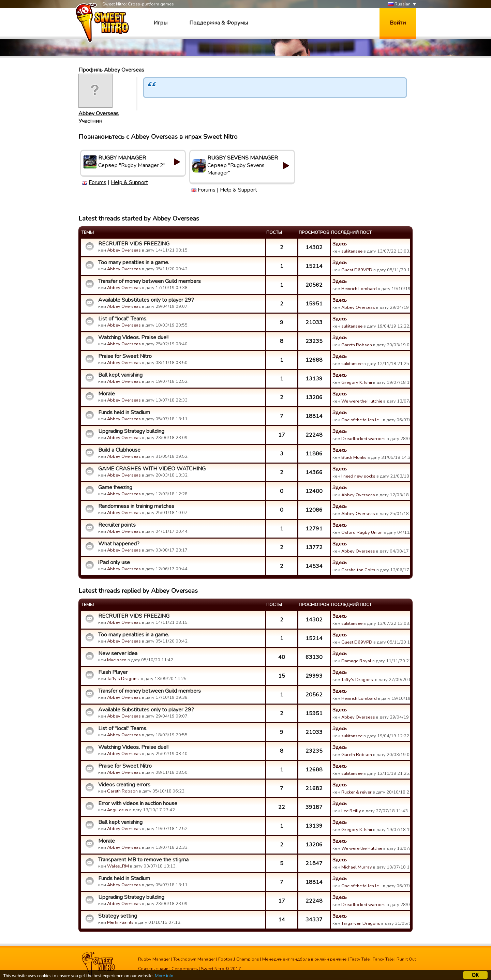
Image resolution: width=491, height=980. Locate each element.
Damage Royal (356, 661)
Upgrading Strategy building (131, 431)
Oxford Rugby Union (362, 532)
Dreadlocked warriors (363, 439)
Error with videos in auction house (138, 803)
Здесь (340, 244)
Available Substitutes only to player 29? (146, 300)
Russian (399, 4)
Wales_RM (118, 866)
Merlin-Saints (120, 922)
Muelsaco (117, 660)
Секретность (185, 969)
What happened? (119, 544)
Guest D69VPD (357, 270)
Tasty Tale (360, 959)
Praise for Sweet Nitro (125, 356)
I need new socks (358, 476)
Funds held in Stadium (124, 412)
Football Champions (239, 959)
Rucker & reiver (356, 792)
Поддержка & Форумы (219, 23)
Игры (160, 23)
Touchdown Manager (194, 959)
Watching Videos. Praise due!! (133, 337)
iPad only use (114, 562)
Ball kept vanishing (120, 375)
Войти (398, 23)
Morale (107, 394)
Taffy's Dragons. (123, 679)
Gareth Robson (357, 345)
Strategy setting (118, 916)
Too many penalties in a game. (134, 262)
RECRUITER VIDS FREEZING (134, 244)
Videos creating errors (124, 785)
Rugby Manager (154, 959)
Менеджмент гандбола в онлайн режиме (304, 959)
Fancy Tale (383, 959)
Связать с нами (153, 969)
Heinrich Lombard (359, 289)
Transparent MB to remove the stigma (143, 860)
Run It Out (406, 959)
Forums (98, 182)
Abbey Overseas (99, 114)
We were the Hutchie (362, 401)
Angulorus (118, 810)
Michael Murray (357, 867)
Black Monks (354, 457)
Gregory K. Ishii (357, 382)
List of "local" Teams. (123, 319)
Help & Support (129, 182)
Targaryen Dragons (361, 923)
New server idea (118, 653)
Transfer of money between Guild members (150, 281)
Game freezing (115, 487)
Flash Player (113, 672)
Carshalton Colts (358, 570)
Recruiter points (117, 525)
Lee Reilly (351, 811)
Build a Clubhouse (119, 450)
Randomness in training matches (136, 506)
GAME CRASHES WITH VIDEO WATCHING (152, 469)
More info (164, 976)
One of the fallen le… (362, 420)
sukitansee (352, 251)
